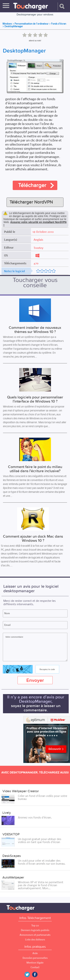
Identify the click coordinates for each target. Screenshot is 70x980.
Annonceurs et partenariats (35, 935)
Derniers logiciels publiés (35, 930)
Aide (35, 953)
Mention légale (35, 963)
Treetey (38, 248)
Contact (35, 967)
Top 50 (35, 926)
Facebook (38, 974)
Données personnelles (35, 958)
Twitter (29, 974)
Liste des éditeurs (35, 940)
